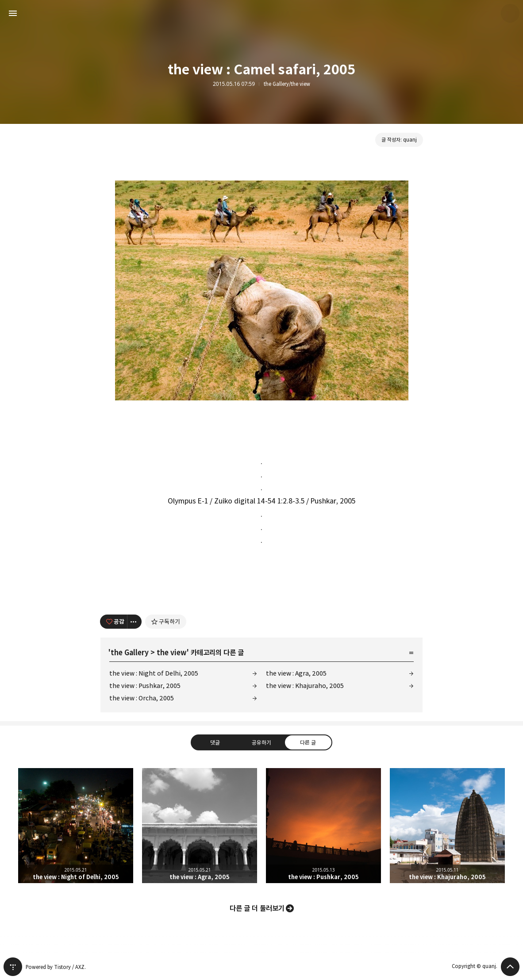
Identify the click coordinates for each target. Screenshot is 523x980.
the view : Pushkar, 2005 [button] (323, 826)
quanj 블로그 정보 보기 (510, 13)
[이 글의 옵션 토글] (135, 622)
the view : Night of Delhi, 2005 (154, 673)
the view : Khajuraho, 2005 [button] (447, 826)
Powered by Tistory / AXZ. (56, 967)
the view (172, 653)
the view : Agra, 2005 (296, 673)
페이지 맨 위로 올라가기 (510, 967)
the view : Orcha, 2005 (142, 698)
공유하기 (261, 742)
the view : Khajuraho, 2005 (305, 686)
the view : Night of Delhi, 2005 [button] (76, 826)
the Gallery (130, 653)
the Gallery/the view (287, 84)
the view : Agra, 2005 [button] (200, 826)
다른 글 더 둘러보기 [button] (257, 908)
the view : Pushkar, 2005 (145, 686)
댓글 (215, 742)
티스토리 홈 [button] (13, 967)
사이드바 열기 (13, 13)
